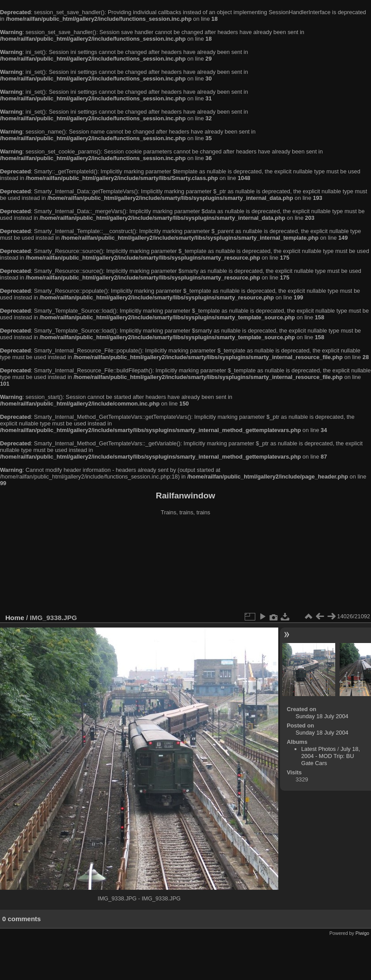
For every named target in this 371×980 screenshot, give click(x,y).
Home (15, 618)
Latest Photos (318, 749)
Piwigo (362, 933)
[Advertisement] (186, 566)
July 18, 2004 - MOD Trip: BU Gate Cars (331, 756)
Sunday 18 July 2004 (322, 716)
